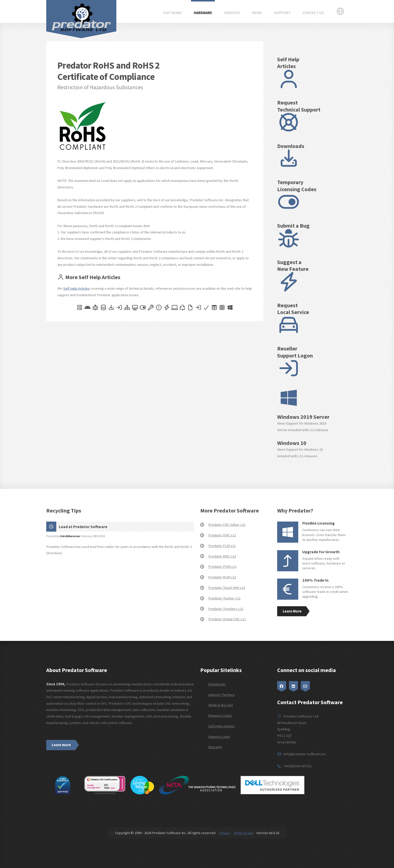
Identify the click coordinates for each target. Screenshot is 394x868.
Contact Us (313, 13)
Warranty (215, 747)
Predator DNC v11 (222, 535)
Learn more (61, 745)
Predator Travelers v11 (226, 609)
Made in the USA (221, 705)
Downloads (217, 684)
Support (282, 13)
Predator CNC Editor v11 (227, 525)
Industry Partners (221, 695)
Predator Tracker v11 (224, 598)
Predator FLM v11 (222, 546)
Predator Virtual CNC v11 (227, 619)
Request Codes (220, 716)
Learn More (292, 611)
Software (172, 13)
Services (232, 13)
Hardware (203, 13)
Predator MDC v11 (222, 556)
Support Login (219, 737)
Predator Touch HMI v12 (227, 588)
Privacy (225, 833)
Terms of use (243, 833)
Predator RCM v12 (222, 577)
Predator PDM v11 (222, 567)
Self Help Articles (77, 288)
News (257, 13)
